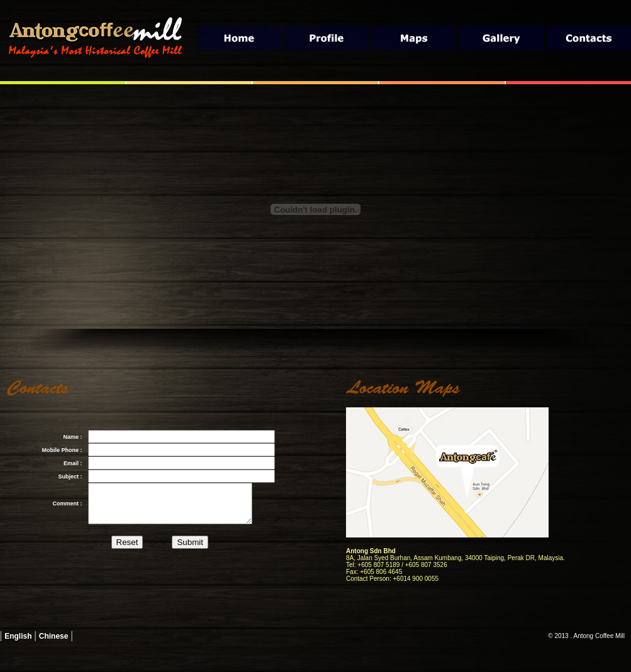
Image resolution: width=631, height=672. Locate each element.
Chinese (54, 636)
